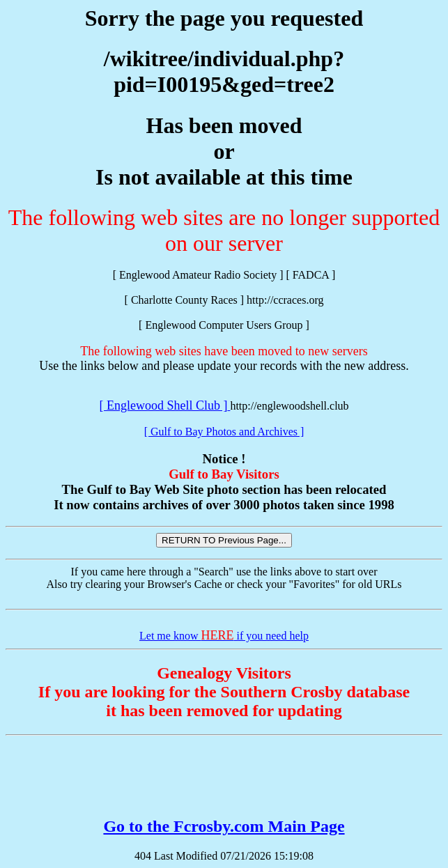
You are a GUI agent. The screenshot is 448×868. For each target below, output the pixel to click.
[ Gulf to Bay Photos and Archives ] (224, 432)
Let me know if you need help (224, 636)
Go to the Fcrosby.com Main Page (224, 826)
